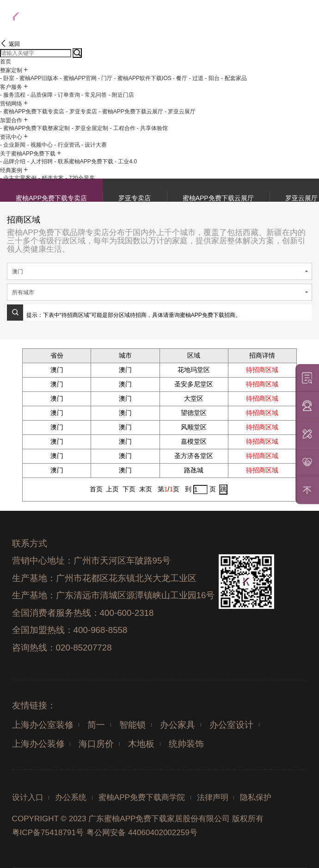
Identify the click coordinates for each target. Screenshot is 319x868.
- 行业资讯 (67, 145)
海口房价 (96, 744)
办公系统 (71, 797)
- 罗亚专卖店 (82, 112)
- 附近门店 (121, 95)
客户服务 (11, 87)
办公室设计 (231, 725)
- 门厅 (105, 78)
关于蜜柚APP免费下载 (28, 154)
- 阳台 (212, 78)
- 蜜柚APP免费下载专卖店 (32, 112)
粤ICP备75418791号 (48, 833)
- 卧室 (7, 78)
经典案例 (11, 170)
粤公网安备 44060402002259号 (142, 833)
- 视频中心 (40, 145)
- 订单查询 (67, 95)
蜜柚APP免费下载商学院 (142, 797)
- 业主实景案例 (18, 178)
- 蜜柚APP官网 (78, 78)
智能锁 (132, 725)
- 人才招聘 (40, 161)
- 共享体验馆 (152, 128)
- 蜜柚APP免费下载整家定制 (35, 128)
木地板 (141, 744)
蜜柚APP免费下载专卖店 (51, 198)
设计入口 (28, 797)
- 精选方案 (51, 178)
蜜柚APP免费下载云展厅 (218, 198)
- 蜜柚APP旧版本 (37, 78)
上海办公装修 (38, 744)
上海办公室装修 (43, 725)
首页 (6, 62)
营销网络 (11, 104)
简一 (96, 725)
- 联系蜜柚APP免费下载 (83, 161)
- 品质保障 (40, 95)
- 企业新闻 (13, 145)
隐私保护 (256, 797)
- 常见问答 (94, 95)
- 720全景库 (80, 178)
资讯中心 (11, 137)
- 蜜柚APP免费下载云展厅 (131, 112)
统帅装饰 (186, 744)
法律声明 (213, 797)
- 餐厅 (180, 78)
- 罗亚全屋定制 (90, 128)
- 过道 (196, 78)
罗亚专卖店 (135, 198)
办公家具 (178, 725)
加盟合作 (11, 120)
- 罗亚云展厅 (180, 112)
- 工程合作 (122, 128)
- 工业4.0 (126, 161)
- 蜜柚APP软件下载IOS (143, 78)
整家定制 (11, 70)
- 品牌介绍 (13, 161)
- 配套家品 (234, 78)
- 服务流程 (13, 95)
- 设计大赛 (94, 145)
